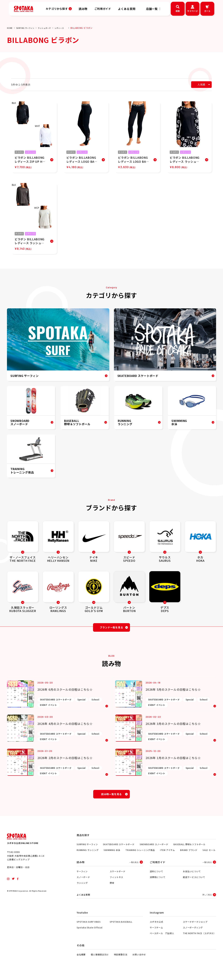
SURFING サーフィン (27, 28)
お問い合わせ (139, 959)
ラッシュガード (49, 28)
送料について (157, 875)
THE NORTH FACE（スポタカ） (199, 938)
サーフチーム (156, 932)
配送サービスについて (194, 881)
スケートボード (118, 875)
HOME (10, 28)
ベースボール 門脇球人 (162, 938)
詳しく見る (207, 899)
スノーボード (83, 881)
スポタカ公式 (157, 926)
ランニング (82, 887)
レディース (66, 28)
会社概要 (81, 959)
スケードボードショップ (195, 926)
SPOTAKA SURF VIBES (89, 926)
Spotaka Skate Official (90, 932)
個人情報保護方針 (100, 959)
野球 (112, 887)
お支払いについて (192, 875)
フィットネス (116, 881)
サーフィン (82, 875)
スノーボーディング (193, 932)
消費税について (158, 881)
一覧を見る (134, 866)
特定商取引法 (121, 959)
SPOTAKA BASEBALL (121, 926)
